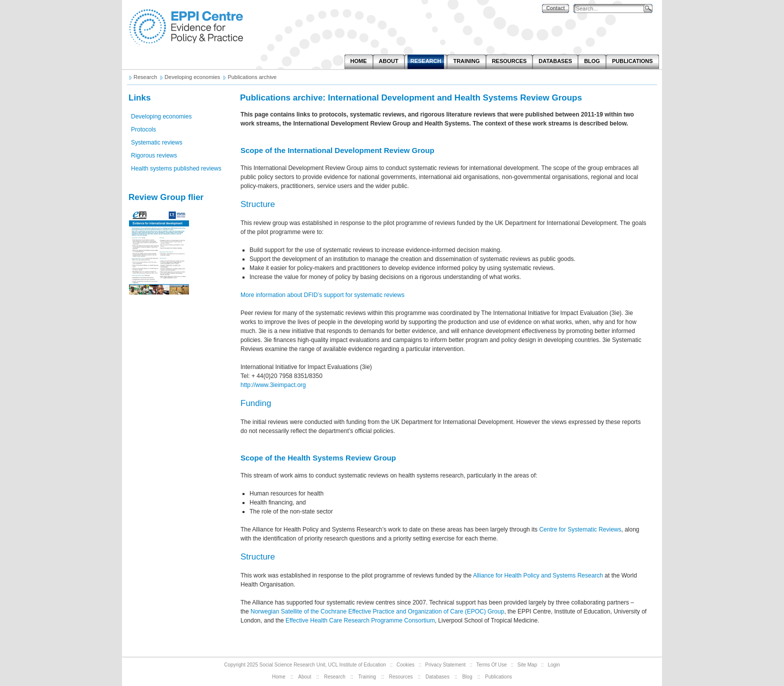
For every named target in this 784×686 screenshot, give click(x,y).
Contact (555, 8)
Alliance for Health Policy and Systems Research (538, 575)
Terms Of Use (492, 665)
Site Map (527, 665)
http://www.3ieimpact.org (273, 385)
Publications (498, 677)
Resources (401, 677)
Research (335, 677)
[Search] (611, 9)
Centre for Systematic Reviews (580, 529)
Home (279, 677)
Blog (467, 677)
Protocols (143, 129)
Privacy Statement (445, 665)
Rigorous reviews (154, 155)
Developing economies (161, 116)
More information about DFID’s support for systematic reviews (322, 295)
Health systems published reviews (176, 168)
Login (553, 665)
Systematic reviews (157, 142)
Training (367, 677)
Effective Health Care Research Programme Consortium (360, 620)
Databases (437, 677)
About (304, 677)
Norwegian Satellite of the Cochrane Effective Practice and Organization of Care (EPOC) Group (377, 611)
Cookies (405, 665)
